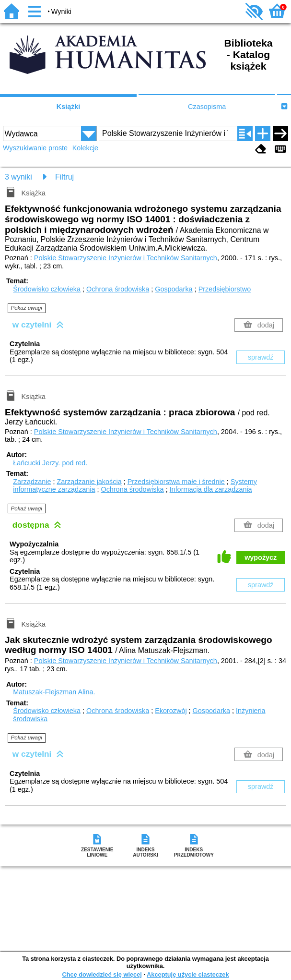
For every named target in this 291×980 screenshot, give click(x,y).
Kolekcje (85, 148)
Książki (69, 107)
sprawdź (261, 357)
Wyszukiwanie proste (35, 148)
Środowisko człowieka (47, 289)
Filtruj (64, 177)
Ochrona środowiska (118, 289)
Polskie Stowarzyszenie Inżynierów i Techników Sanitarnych (126, 258)
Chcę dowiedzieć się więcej (102, 974)
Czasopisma (207, 107)
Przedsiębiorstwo (225, 289)
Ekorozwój (171, 711)
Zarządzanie (32, 482)
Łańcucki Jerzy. (50, 463)
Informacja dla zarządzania (211, 489)
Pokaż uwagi (27, 308)
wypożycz (261, 557)
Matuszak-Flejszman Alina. (54, 692)
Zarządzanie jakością (89, 482)
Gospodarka (174, 289)
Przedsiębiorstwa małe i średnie (176, 482)
